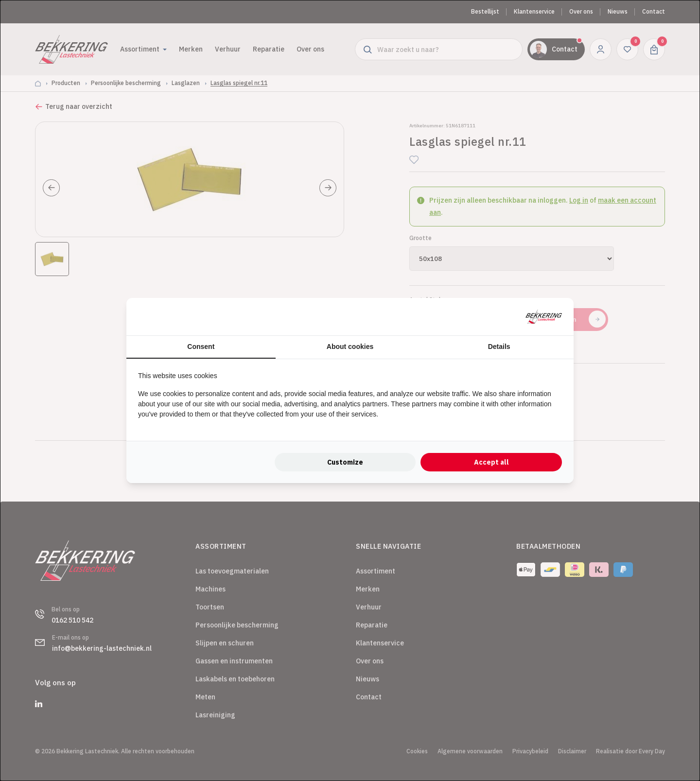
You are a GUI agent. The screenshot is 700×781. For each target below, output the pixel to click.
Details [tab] (499, 347)
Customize (345, 462)
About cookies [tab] (350, 347)
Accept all (491, 462)
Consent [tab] (201, 347)
